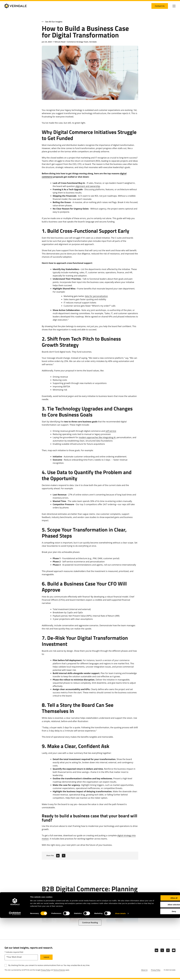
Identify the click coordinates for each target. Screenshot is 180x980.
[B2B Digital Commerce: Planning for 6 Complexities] (90, 900)
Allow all (161, 960)
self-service (111, 431)
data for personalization (96, 296)
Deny (161, 973)
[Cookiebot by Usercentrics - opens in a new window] (15, 976)
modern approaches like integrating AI (97, 437)
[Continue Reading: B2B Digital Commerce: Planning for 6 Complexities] (90, 923)
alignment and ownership (88, 186)
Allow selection (161, 967)
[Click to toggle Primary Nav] (174, 6)
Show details (120, 975)
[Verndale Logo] (16, 6)
